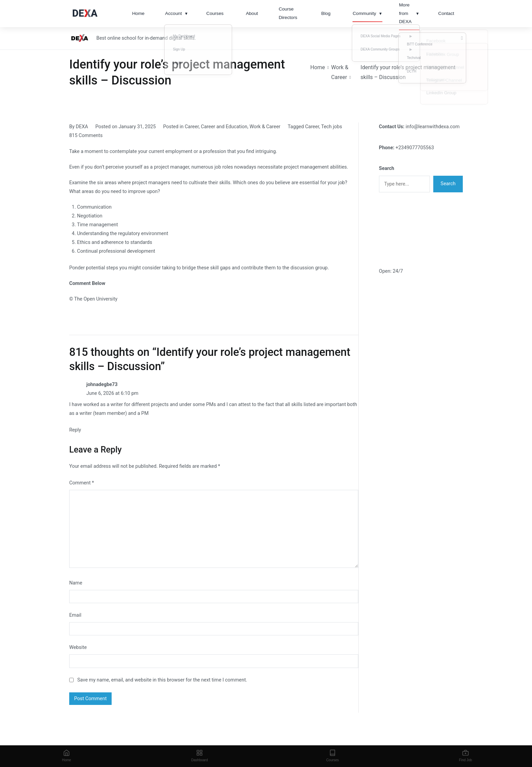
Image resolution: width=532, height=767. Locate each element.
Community (367, 14)
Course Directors (288, 13)
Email (75, 615)
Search (387, 168)
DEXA (82, 127)
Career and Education (224, 127)
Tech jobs (332, 127)
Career (192, 127)
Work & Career (265, 127)
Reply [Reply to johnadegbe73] (75, 430)
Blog (326, 13)
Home (138, 13)
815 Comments (86, 136)
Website (78, 647)
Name (76, 583)
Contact (446, 13)
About (252, 13)
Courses (215, 13)
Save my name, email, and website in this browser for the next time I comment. (162, 680)
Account (177, 14)
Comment (82, 483)
